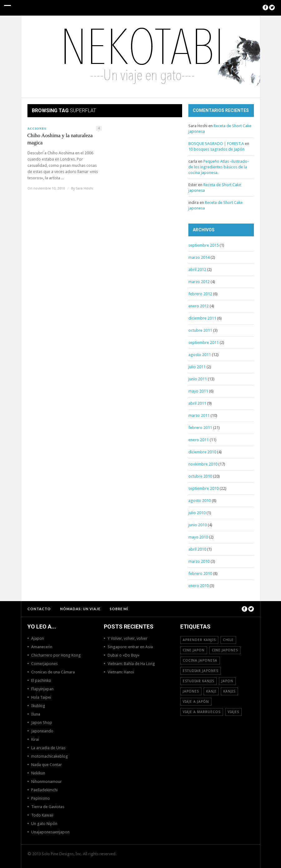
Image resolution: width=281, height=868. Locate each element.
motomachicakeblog (50, 756)
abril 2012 (197, 270)
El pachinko (41, 680)
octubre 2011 (200, 330)
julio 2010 (197, 513)
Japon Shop (42, 723)
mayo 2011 (198, 391)
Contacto (39, 609)
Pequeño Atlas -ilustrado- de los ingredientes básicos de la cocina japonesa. (219, 167)
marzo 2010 (199, 561)
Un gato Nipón (44, 824)
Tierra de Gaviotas (48, 807)
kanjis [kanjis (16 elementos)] (229, 691)
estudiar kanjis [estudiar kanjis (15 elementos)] (199, 681)
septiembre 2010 (203, 488)
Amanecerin (42, 647)
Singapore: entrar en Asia (130, 647)
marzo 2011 (199, 415)
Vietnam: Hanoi (121, 672)
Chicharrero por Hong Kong (56, 655)
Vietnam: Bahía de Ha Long (131, 664)
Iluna (36, 714)
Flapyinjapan (42, 689)
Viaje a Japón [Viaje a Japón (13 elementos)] (196, 702)
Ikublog (38, 706)
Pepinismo (41, 798)
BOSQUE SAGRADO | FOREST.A (216, 144)
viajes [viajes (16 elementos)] (233, 712)
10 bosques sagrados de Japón (216, 149)
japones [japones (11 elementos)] (191, 691)
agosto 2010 (200, 501)
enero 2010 (199, 586)
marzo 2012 (199, 282)
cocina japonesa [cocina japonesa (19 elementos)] (200, 661)
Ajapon (38, 638)
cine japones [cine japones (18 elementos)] (225, 650)
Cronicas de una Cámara (53, 672)
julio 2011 (197, 367)
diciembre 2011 (202, 318)
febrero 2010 (200, 574)
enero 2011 (199, 440)
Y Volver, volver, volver (128, 638)
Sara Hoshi (85, 188)
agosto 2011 (200, 355)
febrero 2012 (200, 294)
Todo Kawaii (42, 815)
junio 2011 (198, 379)
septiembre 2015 (203, 245)
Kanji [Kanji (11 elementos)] (211, 691)
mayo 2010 (198, 537)
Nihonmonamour (46, 781)
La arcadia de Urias (48, 748)
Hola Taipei (41, 697)
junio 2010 (198, 525)
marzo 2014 (199, 257)
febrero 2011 (200, 428)
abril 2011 (197, 403)
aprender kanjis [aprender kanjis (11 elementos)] (199, 640)
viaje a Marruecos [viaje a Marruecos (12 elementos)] (202, 712)
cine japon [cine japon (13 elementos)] (194, 650)
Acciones (37, 129)
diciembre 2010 (202, 452)
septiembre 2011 (203, 342)
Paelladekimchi (44, 790)
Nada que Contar (46, 765)
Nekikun (38, 773)
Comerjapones (44, 664)
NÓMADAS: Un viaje (80, 609)
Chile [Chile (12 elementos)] (228, 640)
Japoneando (42, 731)
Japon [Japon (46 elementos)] (227, 681)
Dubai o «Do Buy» (124, 655)
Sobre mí (119, 609)
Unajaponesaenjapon (50, 832)
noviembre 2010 (203, 464)
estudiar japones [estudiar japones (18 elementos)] (201, 671)
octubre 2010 (200, 476)
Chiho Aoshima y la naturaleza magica (60, 139)
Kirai (35, 739)
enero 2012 (199, 306)
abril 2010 (197, 549)
